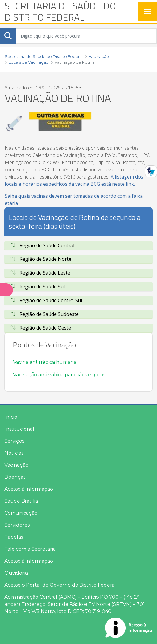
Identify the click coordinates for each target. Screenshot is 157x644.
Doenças (15, 477)
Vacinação (16, 465)
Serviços (14, 441)
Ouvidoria (16, 573)
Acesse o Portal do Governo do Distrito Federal (60, 585)
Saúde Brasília (21, 501)
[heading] (69, 12)
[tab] (78, 246)
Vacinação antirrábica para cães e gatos (59, 375)
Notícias (14, 453)
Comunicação (21, 513)
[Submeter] (8, 36)
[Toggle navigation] (147, 11)
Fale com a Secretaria (30, 549)
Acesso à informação (29, 489)
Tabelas (14, 537)
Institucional (19, 429)
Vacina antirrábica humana (45, 362)
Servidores (17, 525)
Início (11, 417)
